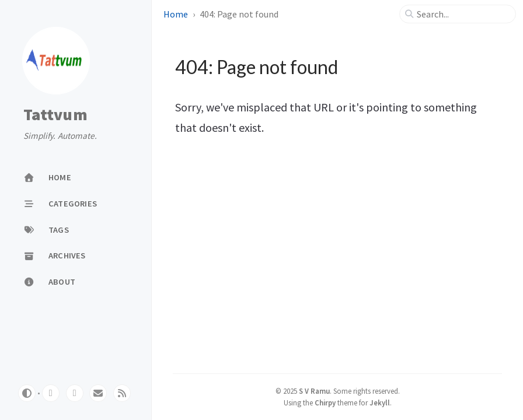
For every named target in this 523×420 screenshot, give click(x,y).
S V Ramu (314, 391)
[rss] (122, 393)
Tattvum (55, 115)
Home (176, 14)
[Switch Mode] (27, 393)
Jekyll (380, 402)
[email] (98, 393)
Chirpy (325, 402)
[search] (462, 14)
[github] (51, 393)
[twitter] (75, 393)
